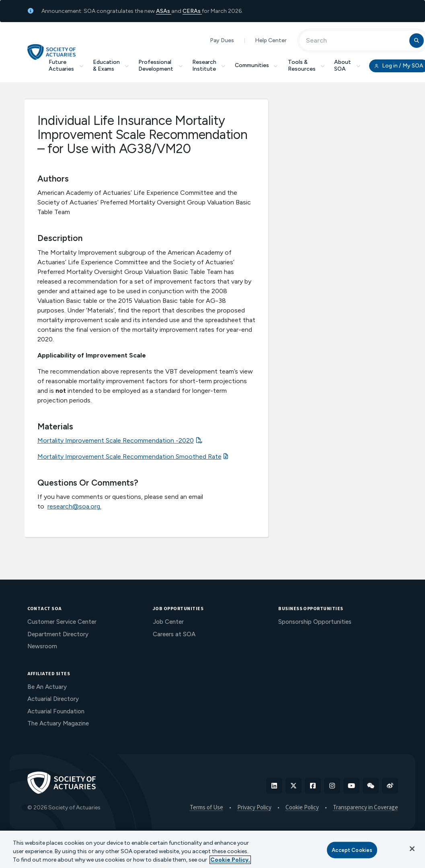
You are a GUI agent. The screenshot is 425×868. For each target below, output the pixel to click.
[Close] (412, 849)
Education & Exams (111, 65)
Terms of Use (206, 808)
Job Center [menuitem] (168, 622)
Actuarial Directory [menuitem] (53, 699)
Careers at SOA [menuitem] (174, 634)
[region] (212, 849)
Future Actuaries (66, 65)
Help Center (271, 40)
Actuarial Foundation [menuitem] (56, 711)
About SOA (347, 65)
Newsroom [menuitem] (42, 646)
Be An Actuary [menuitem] (47, 687)
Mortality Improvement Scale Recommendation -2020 (116, 440)
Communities (257, 65)
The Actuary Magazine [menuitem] (58, 723)
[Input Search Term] (356, 41)
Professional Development (160, 65)
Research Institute (209, 65)
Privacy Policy (254, 808)
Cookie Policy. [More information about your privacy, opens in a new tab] (230, 860)
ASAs (164, 11)
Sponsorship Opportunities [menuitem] (315, 622)
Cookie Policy (302, 808)
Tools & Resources (306, 65)
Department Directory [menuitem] (58, 634)
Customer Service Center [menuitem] (62, 622)
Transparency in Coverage (365, 808)
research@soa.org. (74, 506)
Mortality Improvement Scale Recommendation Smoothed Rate (129, 456)
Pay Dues (222, 40)
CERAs (192, 11)
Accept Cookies (352, 850)
